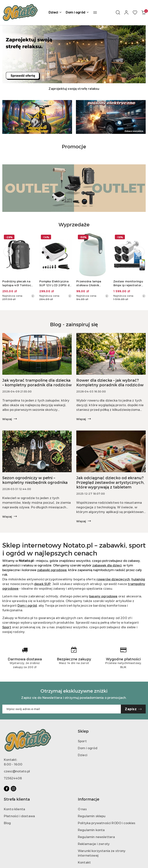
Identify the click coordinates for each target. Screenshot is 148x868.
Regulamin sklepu (92, 816)
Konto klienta (14, 809)
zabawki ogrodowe (52, 570)
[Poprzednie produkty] (8, 252)
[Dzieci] (55, 13)
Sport (7, 627)
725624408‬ (13, 778)
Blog (7, 823)
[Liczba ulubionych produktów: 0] (135, 13)
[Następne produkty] (140, 252)
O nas (82, 809)
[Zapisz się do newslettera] (62, 709)
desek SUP (42, 584)
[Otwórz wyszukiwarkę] (118, 13)
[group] (74, 54)
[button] (95, 12)
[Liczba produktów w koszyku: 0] (143, 13)
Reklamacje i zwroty (94, 844)
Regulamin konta (91, 830)
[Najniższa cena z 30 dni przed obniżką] (33, 296)
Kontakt (84, 862)
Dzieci (83, 755)
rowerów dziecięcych (113, 579)
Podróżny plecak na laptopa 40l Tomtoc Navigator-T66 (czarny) (17, 283)
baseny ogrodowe (103, 596)
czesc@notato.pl (17, 771)
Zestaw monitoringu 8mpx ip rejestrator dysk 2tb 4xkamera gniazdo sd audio (128, 283)
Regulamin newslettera (96, 837)
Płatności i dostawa (19, 816)
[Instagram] (13, 789)
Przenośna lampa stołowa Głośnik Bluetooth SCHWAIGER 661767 (90, 283)
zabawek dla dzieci (107, 565)
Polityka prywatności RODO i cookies (107, 823)
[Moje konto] (126, 13)
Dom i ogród (27, 605)
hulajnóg (138, 579)
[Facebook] (7, 789)
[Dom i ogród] (77, 13)
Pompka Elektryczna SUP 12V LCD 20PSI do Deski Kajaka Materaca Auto (55, 283)
